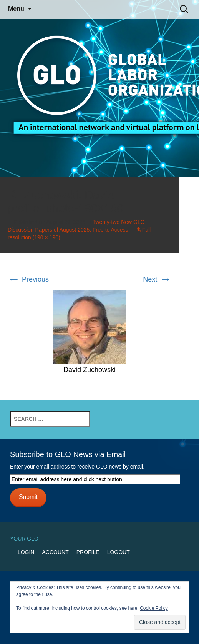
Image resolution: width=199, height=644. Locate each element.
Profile (88, 552)
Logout (119, 552)
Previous (28, 279)
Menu (16, 9)
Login (26, 552)
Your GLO (24, 539)
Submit (28, 497)
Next (157, 279)
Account (55, 552)
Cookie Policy (154, 608)
